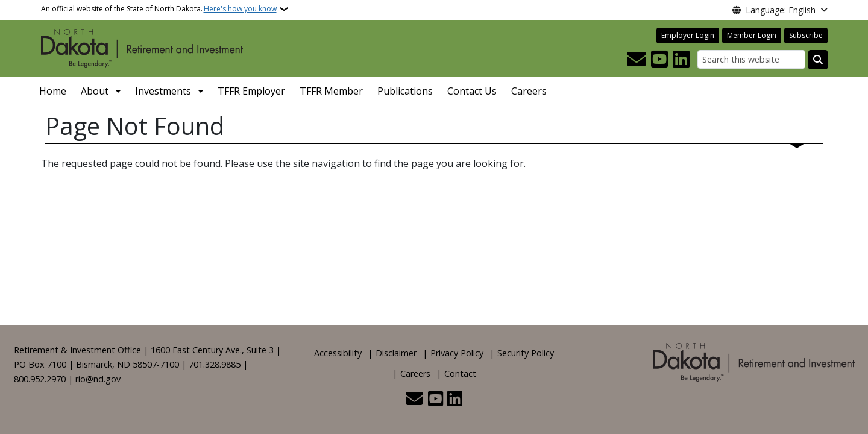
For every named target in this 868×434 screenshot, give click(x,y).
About (95, 91)
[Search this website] (751, 59)
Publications (405, 91)
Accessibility (338, 353)
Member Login (752, 35)
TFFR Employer (251, 91)
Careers (529, 91)
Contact (460, 373)
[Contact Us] (637, 60)
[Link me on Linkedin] (681, 60)
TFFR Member (331, 91)
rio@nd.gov (98, 379)
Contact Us (472, 91)
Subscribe (806, 35)
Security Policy (526, 353)
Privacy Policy (457, 353)
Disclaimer (396, 353)
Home (53, 91)
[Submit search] (818, 60)
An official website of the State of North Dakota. (159, 9)
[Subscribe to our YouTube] (659, 60)
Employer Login (688, 35)
